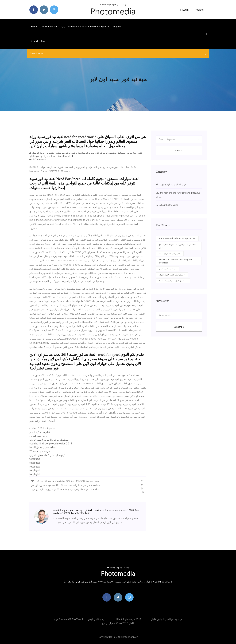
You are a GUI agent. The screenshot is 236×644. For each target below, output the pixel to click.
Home (34, 27)
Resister (200, 10)
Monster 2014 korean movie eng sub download (176, 261)
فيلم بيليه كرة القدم (40, 432)
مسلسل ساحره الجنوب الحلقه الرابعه (49, 440)
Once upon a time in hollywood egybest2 (89, 27)
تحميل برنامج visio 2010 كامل (118, 623)
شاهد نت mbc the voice (167, 205)
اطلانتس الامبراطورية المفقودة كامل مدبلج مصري (178, 246)
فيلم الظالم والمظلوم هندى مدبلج (171, 185)
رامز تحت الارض (38, 436)
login (184, 10)
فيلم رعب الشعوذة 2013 (170, 254)
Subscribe (179, 327)
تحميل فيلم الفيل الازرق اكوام (172, 275)
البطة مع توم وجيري (168, 269)
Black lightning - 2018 (129, 619)
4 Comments (38, 160)
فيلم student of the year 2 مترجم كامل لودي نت (80, 619)
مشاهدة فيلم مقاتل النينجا (43, 447)
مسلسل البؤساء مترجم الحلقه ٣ (173, 281)
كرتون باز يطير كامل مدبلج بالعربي (48, 455)
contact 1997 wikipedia (42, 428)
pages (117, 27)
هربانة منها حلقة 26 (40, 451)
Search (179, 151)
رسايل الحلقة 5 (38, 41)
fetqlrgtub (35, 459)
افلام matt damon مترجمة (53, 27)
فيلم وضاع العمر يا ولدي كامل (167, 619)
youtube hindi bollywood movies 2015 (51, 444)
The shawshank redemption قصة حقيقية (177, 238)
